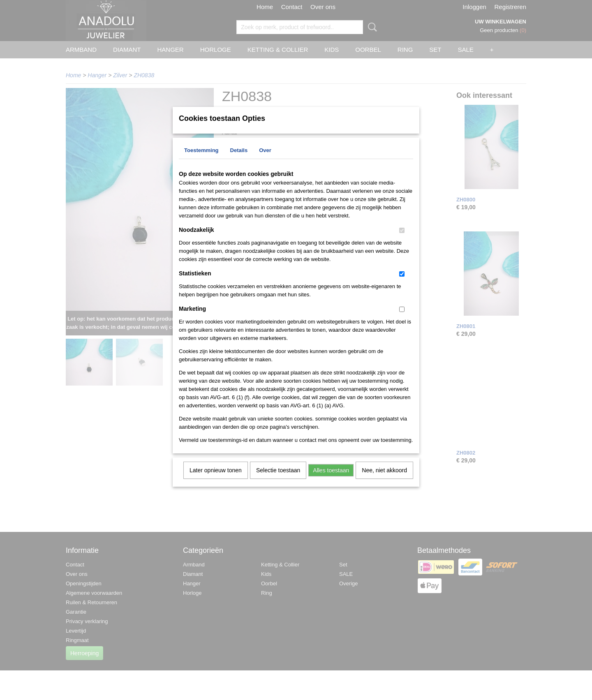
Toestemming (201, 161)
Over (265, 161)
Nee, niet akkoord (384, 481)
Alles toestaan (331, 481)
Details (239, 161)
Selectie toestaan (278, 481)
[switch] (402, 241)
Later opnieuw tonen (216, 481)
